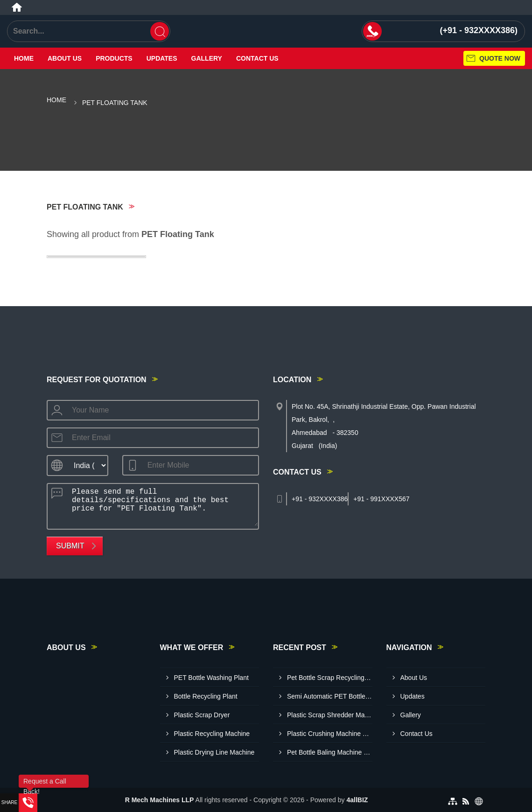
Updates (162, 58)
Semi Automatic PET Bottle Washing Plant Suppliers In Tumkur (330, 696)
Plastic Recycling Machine (212, 734)
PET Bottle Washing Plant (211, 678)
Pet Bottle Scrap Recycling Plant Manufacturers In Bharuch (330, 678)
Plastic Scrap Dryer (202, 715)
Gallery (207, 58)
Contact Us (257, 58)
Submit (70, 546)
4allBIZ (357, 800)
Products (114, 58)
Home (24, 58)
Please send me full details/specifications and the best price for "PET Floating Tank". (162, 505)
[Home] (17, 7)
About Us (65, 58)
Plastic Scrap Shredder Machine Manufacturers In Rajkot (330, 715)
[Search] (160, 31)
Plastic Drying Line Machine (214, 752)
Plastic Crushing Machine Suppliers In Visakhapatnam (330, 734)
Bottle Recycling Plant (206, 696)
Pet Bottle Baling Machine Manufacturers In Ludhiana (330, 752)
